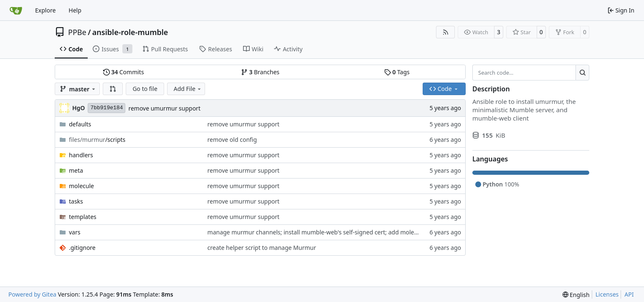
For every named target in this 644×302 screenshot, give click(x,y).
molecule (81, 186)
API (629, 294)
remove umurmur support (164, 108)
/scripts (97, 140)
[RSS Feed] (446, 32)
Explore (45, 10)
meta (76, 170)
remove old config (232, 140)
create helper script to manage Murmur (262, 248)
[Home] (16, 10)
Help (75, 10)
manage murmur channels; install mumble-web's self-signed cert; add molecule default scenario (339, 232)
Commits (124, 72)
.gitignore (82, 248)
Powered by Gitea (32, 294)
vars (75, 232)
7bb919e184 (106, 108)
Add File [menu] (188, 89)
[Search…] (582, 73)
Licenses (607, 294)
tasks (76, 201)
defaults (80, 124)
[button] (113, 89)
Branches (260, 72)
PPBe (77, 32)
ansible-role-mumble (130, 32)
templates (83, 217)
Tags (397, 72)
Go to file (145, 89)
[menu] (576, 295)
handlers (81, 155)
